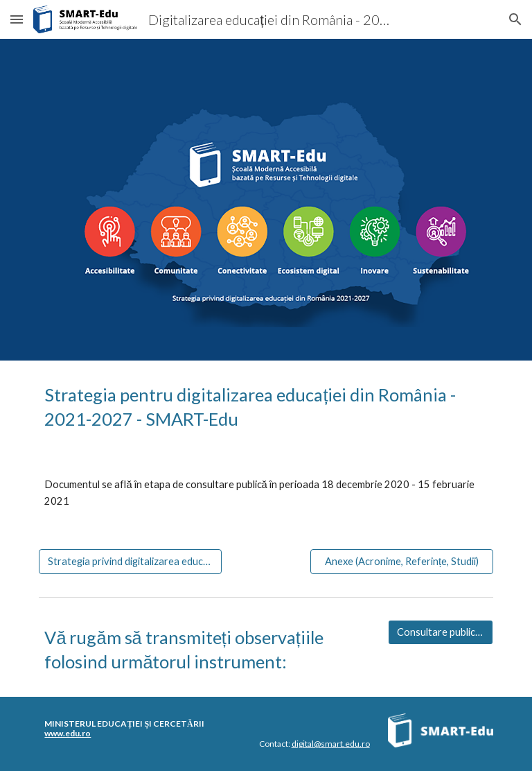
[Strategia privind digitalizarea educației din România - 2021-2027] (130, 562)
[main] (266, 407)
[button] (17, 19)
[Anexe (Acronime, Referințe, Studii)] (401, 562)
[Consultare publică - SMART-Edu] (440, 632)
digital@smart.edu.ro (331, 744)
